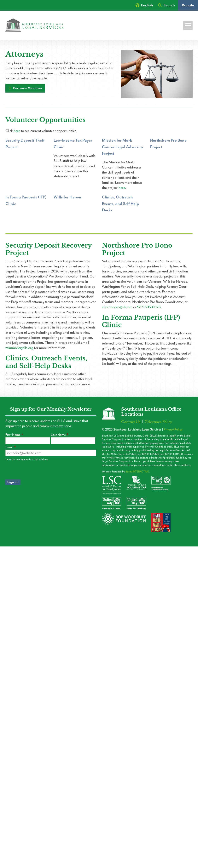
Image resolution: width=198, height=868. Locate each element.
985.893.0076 (149, 307)
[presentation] (35, 470)
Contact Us (131, 422)
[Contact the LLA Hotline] (164, 525)
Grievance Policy (158, 422)
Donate (188, 5)
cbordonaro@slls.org (117, 307)
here (17, 131)
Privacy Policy (173, 429)
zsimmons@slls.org (19, 348)
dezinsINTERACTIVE (137, 472)
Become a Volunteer (28, 88)
